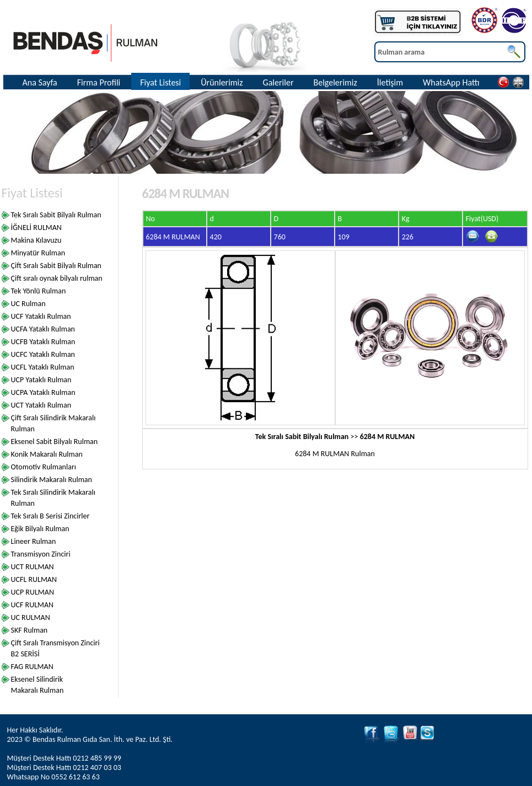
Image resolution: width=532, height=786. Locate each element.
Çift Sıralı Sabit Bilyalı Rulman (56, 266)
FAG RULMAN (32, 667)
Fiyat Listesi (160, 82)
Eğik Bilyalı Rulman (40, 529)
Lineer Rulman (34, 541)
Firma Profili (99, 82)
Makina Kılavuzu (36, 240)
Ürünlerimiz (222, 82)
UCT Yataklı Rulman (41, 405)
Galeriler (278, 82)
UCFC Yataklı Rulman (43, 354)
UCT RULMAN (33, 567)
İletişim (390, 82)
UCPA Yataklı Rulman (43, 392)
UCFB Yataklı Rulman (43, 342)
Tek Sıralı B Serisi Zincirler (50, 516)
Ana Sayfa (40, 82)
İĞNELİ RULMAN (36, 228)
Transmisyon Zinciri (41, 554)
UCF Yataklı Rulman (41, 316)
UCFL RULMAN (34, 579)
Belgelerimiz (335, 82)
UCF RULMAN (33, 605)
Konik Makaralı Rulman (47, 454)
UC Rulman (28, 304)
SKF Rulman (29, 630)
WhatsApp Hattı (451, 82)
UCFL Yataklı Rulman (43, 367)
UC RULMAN (31, 617)
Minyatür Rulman (38, 253)
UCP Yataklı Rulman (41, 380)
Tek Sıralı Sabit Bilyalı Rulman (56, 215)
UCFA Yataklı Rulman (43, 329)
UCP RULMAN (33, 592)
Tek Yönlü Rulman (39, 291)
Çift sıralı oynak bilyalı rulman (57, 278)
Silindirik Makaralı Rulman (52, 480)
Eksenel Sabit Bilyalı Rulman (55, 442)
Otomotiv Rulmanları (44, 467)
